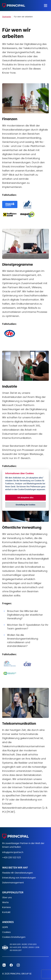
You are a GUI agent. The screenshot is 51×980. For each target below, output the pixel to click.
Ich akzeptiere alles (26, 498)
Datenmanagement (13, 883)
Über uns (7, 898)
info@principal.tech (13, 852)
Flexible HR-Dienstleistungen (17, 873)
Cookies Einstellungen (14, 937)
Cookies (6, 932)
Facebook (11, 965)
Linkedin (4, 965)
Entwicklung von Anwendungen (19, 878)
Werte (5, 902)
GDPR (5, 927)
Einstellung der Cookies (26, 505)
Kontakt (6, 912)
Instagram (18, 965)
